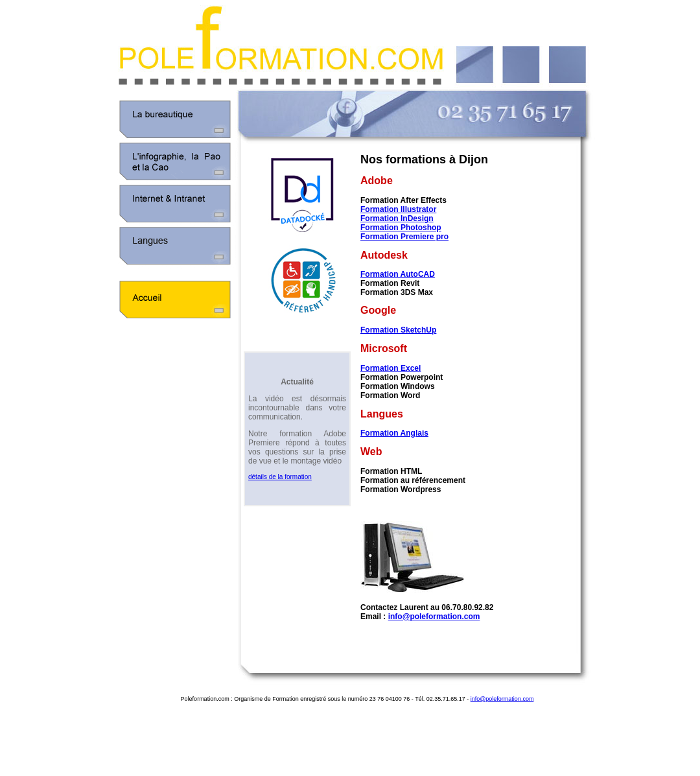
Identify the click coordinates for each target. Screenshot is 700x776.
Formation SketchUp (398, 330)
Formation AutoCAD (398, 274)
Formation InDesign (397, 218)
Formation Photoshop (401, 228)
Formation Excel (391, 368)
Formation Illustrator (398, 209)
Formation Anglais (394, 433)
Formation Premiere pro (404, 237)
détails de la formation (280, 477)
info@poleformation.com (434, 617)
